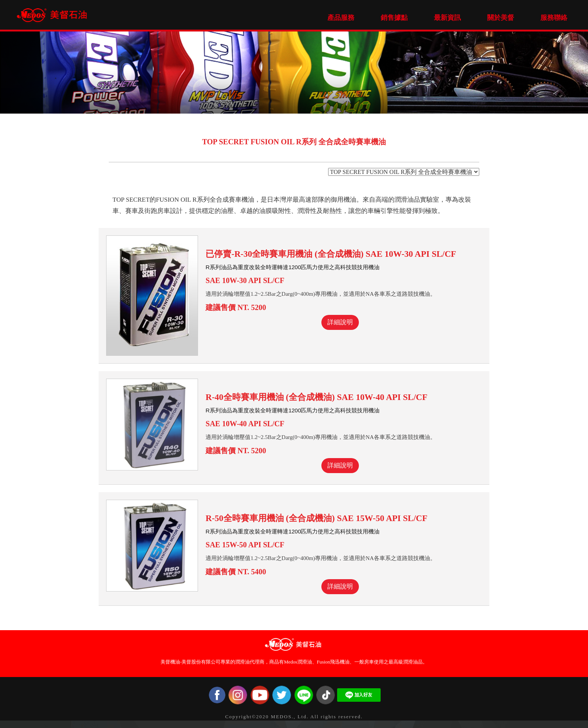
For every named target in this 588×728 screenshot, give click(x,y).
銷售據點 (394, 18)
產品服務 (341, 18)
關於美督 (501, 18)
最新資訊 (447, 18)
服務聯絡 (554, 18)
